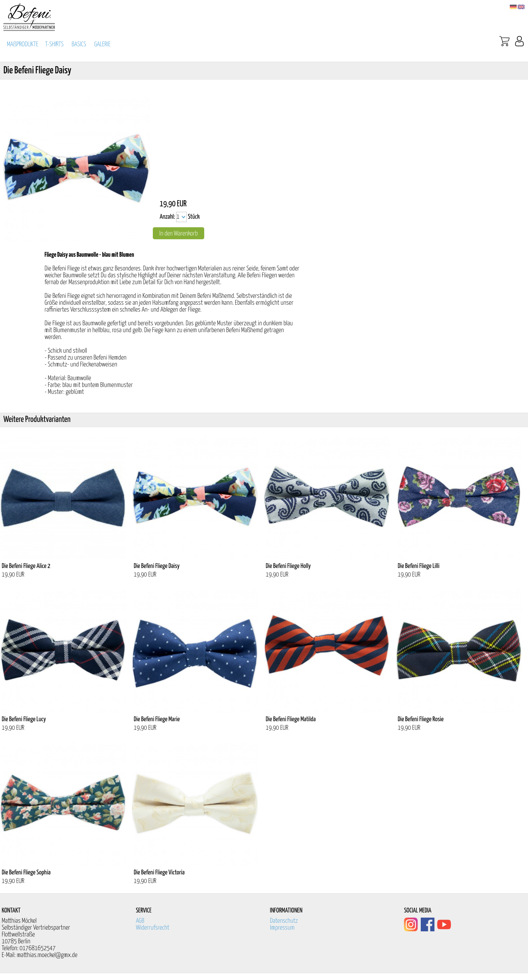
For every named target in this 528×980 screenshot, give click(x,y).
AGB (140, 921)
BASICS (79, 44)
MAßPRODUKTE (23, 44)
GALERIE (102, 44)
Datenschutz (284, 921)
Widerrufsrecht (152, 928)
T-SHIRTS (54, 44)
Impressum (282, 928)
